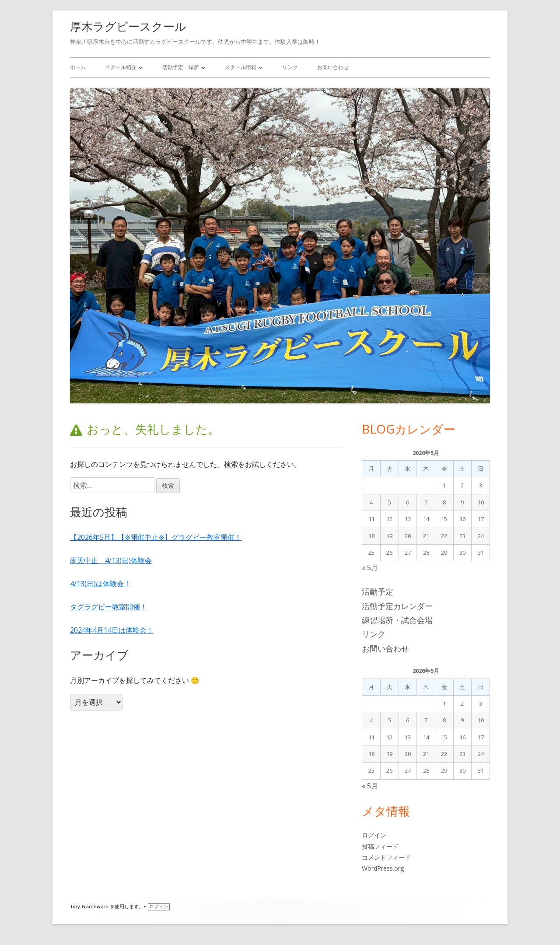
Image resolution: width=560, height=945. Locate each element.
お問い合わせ (333, 67)
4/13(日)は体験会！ (100, 584)
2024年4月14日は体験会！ (112, 630)
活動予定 (378, 591)
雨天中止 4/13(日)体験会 (111, 560)
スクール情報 (241, 67)
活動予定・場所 (181, 67)
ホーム (78, 67)
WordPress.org (383, 868)
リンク (290, 67)
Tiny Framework (89, 907)
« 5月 (370, 567)
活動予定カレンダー (397, 606)
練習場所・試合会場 (397, 620)
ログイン (374, 835)
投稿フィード (380, 846)
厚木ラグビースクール (128, 26)
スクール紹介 (121, 67)
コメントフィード (386, 857)
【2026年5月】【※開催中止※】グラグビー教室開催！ (156, 537)
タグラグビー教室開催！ (108, 607)
